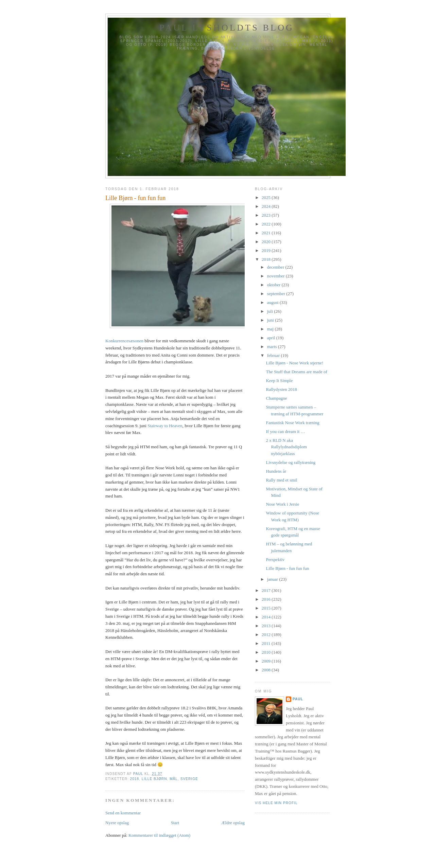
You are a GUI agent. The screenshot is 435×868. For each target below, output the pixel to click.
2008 (267, 670)
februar (274, 355)
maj (271, 329)
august (273, 302)
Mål (174, 779)
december (276, 267)
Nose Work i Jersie (282, 504)
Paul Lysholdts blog (227, 28)
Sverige (189, 779)
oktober (274, 285)
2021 (267, 233)
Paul (298, 699)
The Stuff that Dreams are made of (296, 372)
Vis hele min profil (276, 803)
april (272, 338)
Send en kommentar (123, 813)
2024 (267, 206)
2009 (267, 661)
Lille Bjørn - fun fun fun (287, 568)
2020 (267, 242)
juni (271, 320)
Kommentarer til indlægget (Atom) (159, 835)
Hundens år (276, 471)
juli (271, 311)
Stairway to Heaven (165, 426)
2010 (267, 652)
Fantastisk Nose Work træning (292, 423)
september (277, 294)
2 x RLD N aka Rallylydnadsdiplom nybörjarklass (286, 447)
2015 (267, 608)
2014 (267, 617)
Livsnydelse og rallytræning (291, 462)
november (276, 276)
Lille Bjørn (154, 779)
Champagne (276, 398)
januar (273, 579)
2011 (267, 643)
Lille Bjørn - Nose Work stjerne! (294, 363)
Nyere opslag (117, 823)
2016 (267, 599)
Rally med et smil (281, 480)
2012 (267, 635)
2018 (134, 779)
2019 (267, 250)
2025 (267, 197)
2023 (267, 215)
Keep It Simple (279, 381)
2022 (267, 224)
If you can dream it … (285, 431)
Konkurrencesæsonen (124, 341)
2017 (267, 590)
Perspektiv (275, 559)
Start (175, 823)
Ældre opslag (233, 823)
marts (273, 347)
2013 (267, 626)
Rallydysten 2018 (281, 389)
